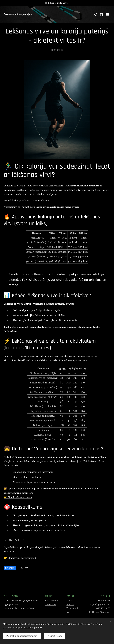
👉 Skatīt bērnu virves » (18, 497)
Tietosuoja (51, 604)
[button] (96, 14)
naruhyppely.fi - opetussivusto (20, 608)
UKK (6, 600)
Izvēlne (107, 15)
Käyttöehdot (52, 600)
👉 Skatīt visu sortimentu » (20, 558)
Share (10, 568)
